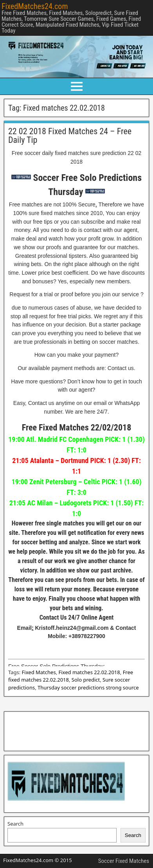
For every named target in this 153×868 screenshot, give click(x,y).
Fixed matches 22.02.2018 (89, 672)
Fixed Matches (39, 672)
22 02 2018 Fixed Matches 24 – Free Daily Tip (70, 136)
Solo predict (86, 680)
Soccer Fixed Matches (124, 861)
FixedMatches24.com (35, 6)
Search (15, 824)
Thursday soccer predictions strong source (88, 687)
